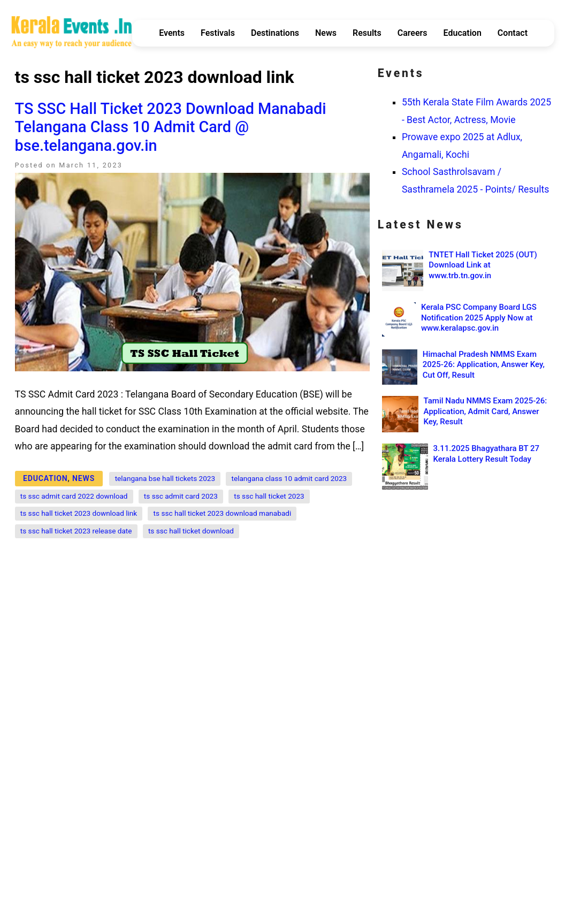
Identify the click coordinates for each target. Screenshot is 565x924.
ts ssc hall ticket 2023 (269, 496)
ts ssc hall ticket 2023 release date (76, 531)
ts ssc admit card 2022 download (74, 496)
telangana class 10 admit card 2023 (289, 478)
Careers (413, 33)
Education (463, 33)
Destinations (275, 33)
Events (172, 33)
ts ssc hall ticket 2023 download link (79, 513)
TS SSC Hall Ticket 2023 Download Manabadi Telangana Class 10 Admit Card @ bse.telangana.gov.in (171, 127)
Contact (513, 33)
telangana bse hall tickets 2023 (165, 478)
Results (367, 33)
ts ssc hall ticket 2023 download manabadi (223, 513)
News (326, 33)
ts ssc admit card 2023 (181, 496)
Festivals (218, 33)
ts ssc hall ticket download (191, 531)
